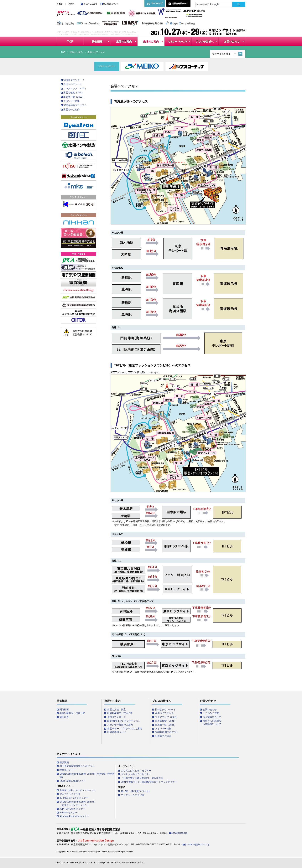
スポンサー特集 (71, 101)
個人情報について (111, 4)
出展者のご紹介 (71, 110)
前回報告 (64, 717)
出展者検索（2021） (74, 93)
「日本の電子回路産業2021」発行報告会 (142, 778)
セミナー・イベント (178, 41)
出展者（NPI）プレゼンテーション (78, 790)
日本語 (60, 4)
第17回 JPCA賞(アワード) (135, 791)
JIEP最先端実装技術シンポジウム (77, 766)
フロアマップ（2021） (75, 89)
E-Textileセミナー (69, 813)
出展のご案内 (124, 41)
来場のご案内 (151, 41)
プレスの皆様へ (205, 41)
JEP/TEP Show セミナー (72, 809)
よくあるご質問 (90, 4)
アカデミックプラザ (70, 794)
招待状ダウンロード (74, 80)
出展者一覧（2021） (74, 97)
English (71, 4)
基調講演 (64, 762)
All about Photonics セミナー (74, 816)
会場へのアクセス (73, 84)
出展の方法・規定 (117, 710)
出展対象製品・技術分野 (72, 713)
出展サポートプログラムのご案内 (125, 729)
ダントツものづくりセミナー (136, 774)
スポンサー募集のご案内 (120, 725)
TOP (70, 41)
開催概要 (97, 41)
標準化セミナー (68, 770)
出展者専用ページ (117, 732)
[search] (214, 4)
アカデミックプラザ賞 (133, 795)
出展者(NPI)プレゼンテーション (124, 721)
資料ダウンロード (117, 717)
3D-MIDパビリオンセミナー (74, 798)
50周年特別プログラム (75, 105)
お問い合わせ (232, 41)
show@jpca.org (179, 833)
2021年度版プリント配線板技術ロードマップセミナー (149, 782)
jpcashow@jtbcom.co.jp (197, 845)
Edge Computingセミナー (73, 781)
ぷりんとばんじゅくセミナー (136, 771)
